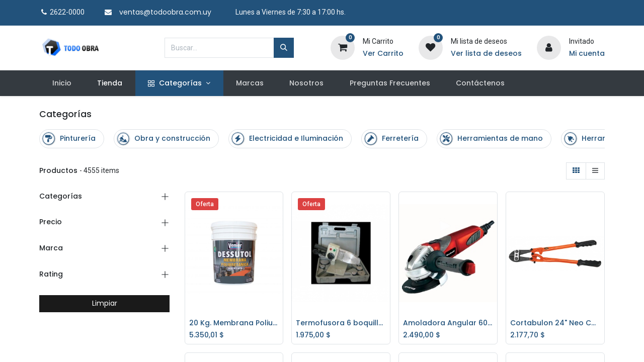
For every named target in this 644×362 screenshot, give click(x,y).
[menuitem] (62, 83)
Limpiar (105, 303)
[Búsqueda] (284, 48)
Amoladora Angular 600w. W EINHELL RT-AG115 (448, 323)
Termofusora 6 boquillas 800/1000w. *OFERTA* (341, 323)
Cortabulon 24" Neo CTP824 (555, 323)
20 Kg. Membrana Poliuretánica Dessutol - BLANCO (234, 323)
